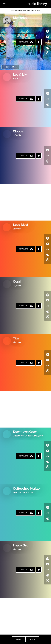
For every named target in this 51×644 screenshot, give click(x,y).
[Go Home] (37, 4)
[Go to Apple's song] (48, 47)
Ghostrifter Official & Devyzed (28, 436)
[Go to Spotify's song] (48, 31)
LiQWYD (17, 135)
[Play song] (39, 42)
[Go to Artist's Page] (7, 20)
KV (14, 22)
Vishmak (17, 229)
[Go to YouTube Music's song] (48, 53)
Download (24, 42)
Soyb (15, 78)
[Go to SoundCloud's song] (48, 42)
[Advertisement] (26, 202)
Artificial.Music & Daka (24, 492)
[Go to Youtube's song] (48, 37)
